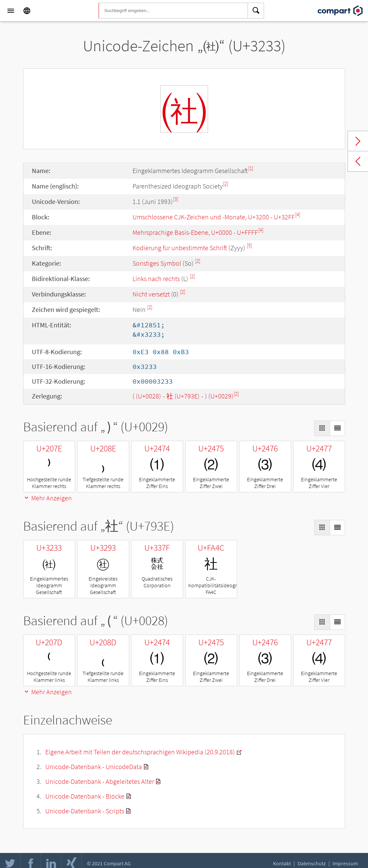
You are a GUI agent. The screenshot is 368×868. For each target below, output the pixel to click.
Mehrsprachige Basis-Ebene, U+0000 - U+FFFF (195, 232)
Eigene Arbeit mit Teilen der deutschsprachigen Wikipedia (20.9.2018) (140, 752)
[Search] (256, 11)
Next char (358, 141)
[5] (249, 245)
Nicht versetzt (151, 294)
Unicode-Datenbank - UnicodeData (94, 767)
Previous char (358, 161)
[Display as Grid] (322, 428)
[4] (298, 214)
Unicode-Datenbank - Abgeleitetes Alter (100, 781)
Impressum (345, 863)
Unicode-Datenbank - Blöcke (85, 796)
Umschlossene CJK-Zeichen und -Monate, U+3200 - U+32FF (214, 217)
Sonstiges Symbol (157, 263)
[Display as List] (337, 428)
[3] (176, 199)
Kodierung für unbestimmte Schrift (180, 248)
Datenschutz (312, 863)
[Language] (27, 11)
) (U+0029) (219, 396)
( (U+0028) (147, 396)
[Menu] (11, 11)
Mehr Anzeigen (47, 498)
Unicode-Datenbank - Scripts (85, 811)
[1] (251, 168)
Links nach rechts (156, 279)
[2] (226, 184)
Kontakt (282, 863)
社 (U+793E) (183, 396)
